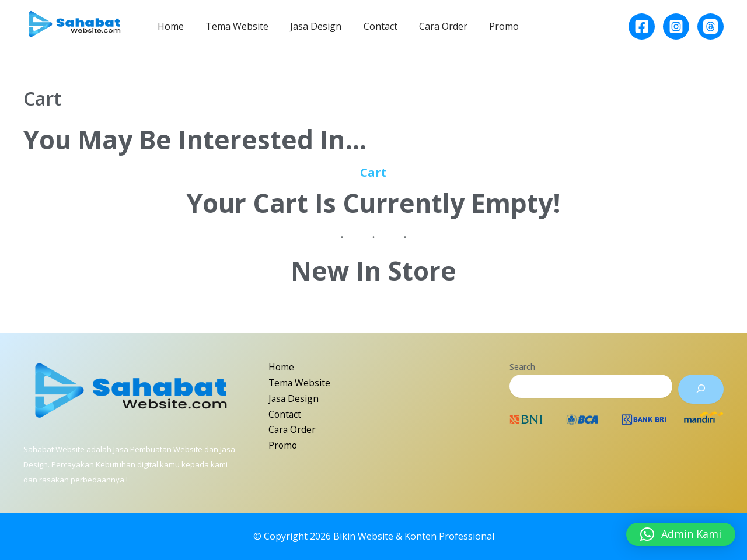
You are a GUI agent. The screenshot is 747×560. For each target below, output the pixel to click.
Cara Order (429, 26)
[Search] (701, 389)
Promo (487, 26)
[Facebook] (642, 27)
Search (522, 367)
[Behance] (711, 27)
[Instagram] (676, 27)
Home (169, 26)
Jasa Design (308, 26)
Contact (369, 26)
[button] (681, 534)
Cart (373, 172)
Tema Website (232, 26)
